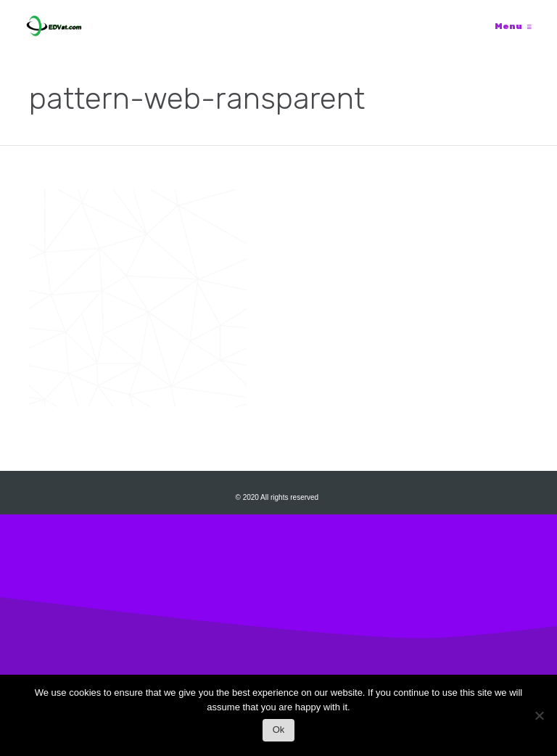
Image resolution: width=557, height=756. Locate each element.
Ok (279, 730)
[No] (539, 719)
